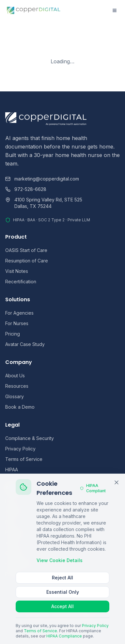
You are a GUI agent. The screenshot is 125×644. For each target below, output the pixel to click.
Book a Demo (20, 407)
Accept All (63, 606)
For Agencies (19, 313)
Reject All (63, 578)
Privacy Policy (20, 449)
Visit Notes (17, 271)
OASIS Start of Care (26, 250)
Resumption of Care (27, 261)
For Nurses (17, 323)
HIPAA (12, 470)
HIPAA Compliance (64, 636)
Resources (17, 386)
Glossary (15, 396)
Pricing (13, 334)
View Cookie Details (60, 560)
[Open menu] (115, 10)
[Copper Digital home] (34, 10)
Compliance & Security (30, 438)
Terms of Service (24, 459)
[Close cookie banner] (117, 482)
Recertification (21, 282)
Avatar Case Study (25, 344)
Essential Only (63, 592)
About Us (15, 376)
